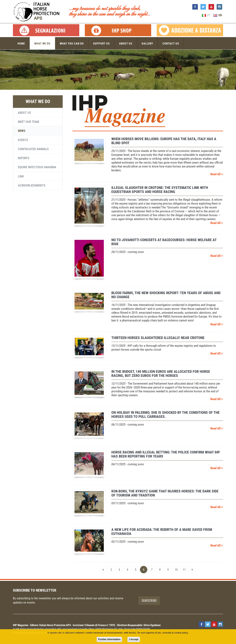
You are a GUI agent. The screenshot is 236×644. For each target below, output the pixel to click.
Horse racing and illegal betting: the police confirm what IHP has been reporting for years (166, 454)
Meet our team (28, 122)
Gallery (147, 44)
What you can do (72, 44)
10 (176, 570)
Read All (217, 174)
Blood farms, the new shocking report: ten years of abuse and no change (166, 295)
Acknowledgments (32, 185)
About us (126, 44)
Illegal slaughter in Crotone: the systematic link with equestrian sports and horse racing (160, 190)
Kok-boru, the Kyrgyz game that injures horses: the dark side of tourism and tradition (165, 493)
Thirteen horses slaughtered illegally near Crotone (158, 338)
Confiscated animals (33, 149)
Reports (24, 158)
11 (184, 570)
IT (206, 15)
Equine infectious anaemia (37, 167)
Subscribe (149, 601)
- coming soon (128, 252)
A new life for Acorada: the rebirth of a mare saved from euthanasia (162, 532)
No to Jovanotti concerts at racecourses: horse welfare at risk (164, 242)
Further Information (109, 639)
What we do (42, 44)
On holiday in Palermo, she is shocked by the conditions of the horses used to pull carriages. (165, 415)
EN (217, 15)
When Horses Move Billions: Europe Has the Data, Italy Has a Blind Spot (164, 141)
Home (21, 44)
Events (23, 140)
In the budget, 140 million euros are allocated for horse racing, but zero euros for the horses (161, 374)
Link (21, 176)
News (22, 131)
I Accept (134, 639)
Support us (101, 44)
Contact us (171, 44)
